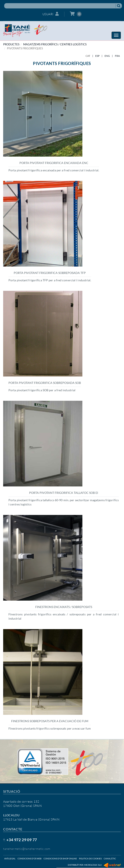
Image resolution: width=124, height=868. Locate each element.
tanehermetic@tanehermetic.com (27, 849)
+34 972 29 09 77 (22, 840)
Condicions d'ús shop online (60, 859)
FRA (117, 56)
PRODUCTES (11, 44)
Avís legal (10, 859)
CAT (88, 56)
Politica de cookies (90, 859)
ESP (97, 56)
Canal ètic (110, 859)
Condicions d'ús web (29, 859)
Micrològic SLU (93, 865)
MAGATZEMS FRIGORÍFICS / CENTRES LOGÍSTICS (55, 44)
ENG (107, 56)
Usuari (51, 14)
